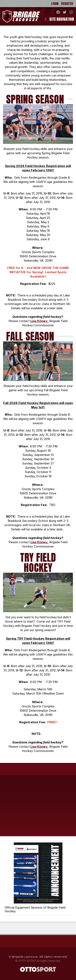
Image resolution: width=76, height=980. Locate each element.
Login (55, 4)
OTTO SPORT (27, 961)
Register (67, 4)
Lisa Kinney (39, 321)
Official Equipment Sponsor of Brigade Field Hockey (35, 909)
